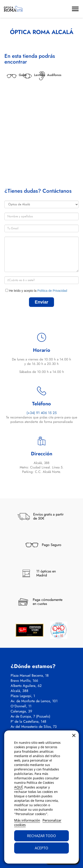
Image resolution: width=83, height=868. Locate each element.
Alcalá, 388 (19, 691)
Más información (27, 820)
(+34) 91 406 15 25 (42, 413)
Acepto (41, 848)
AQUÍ (18, 787)
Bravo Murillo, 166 (24, 681)
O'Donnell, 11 (21, 706)
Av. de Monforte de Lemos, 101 (34, 701)
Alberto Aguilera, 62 (26, 686)
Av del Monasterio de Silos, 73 (34, 727)
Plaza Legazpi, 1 (23, 696)
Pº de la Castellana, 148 (28, 722)
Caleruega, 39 (21, 711)
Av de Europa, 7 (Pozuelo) (30, 716)
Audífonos (54, 75)
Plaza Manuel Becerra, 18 (30, 676)
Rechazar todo (41, 836)
